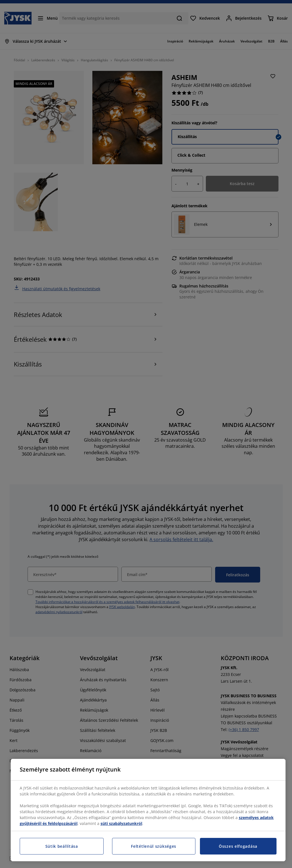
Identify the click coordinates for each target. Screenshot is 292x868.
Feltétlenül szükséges (154, 846)
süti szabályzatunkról (121, 823)
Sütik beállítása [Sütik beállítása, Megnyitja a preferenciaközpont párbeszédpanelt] (62, 846)
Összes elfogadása (238, 846)
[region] (148, 810)
